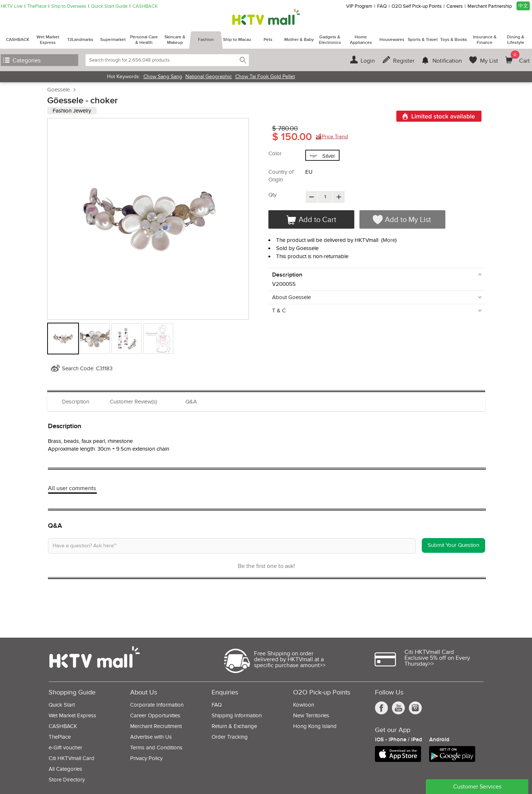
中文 (523, 6)
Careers (455, 6)
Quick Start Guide (109, 6)
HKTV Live (12, 6)
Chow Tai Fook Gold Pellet (265, 77)
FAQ (382, 6)
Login (368, 61)
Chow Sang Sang (163, 77)
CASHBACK (145, 6)
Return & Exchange (234, 726)
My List (489, 61)
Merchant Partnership (490, 6)
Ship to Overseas (69, 6)
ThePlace (37, 6)
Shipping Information (237, 716)
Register (404, 61)
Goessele (58, 90)
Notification (447, 61)
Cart (520, 58)
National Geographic (209, 77)
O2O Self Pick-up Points (417, 6)
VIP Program (359, 6)
